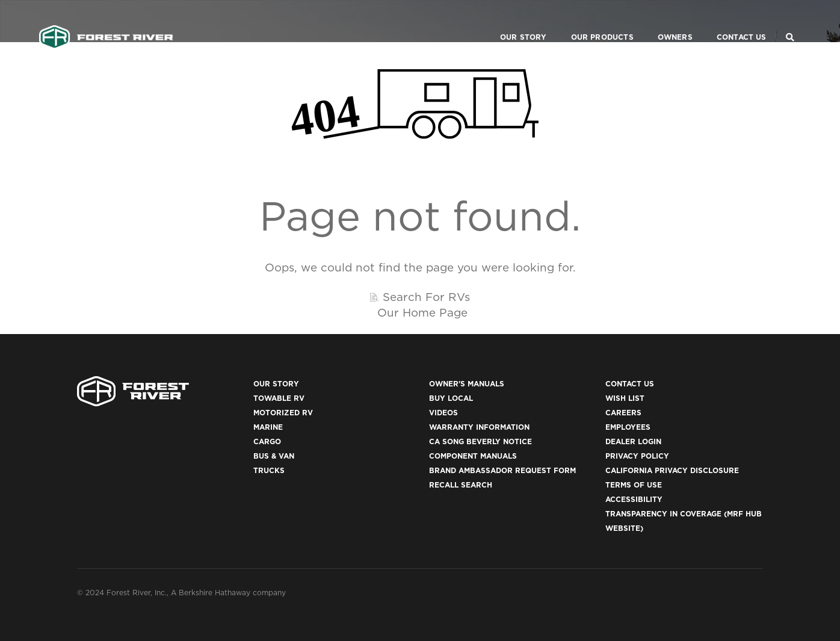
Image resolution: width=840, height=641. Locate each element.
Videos (443, 413)
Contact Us (727, 21)
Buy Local (451, 398)
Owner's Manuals (467, 384)
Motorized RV (283, 413)
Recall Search (461, 485)
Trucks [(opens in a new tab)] (269, 470)
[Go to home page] (106, 22)
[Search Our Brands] (790, 22)
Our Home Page (422, 312)
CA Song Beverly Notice (480, 441)
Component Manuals (473, 456)
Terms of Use (634, 485)
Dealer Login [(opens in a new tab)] (633, 441)
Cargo (267, 441)
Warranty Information (479, 427)
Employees (628, 427)
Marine (268, 427)
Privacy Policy (637, 456)
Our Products (587, 21)
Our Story (508, 21)
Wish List (625, 398)
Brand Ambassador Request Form (502, 470)
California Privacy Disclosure (672, 470)
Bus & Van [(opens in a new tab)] (274, 456)
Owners (660, 21)
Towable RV (279, 398)
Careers (623, 413)
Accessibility (634, 499)
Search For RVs (426, 297)
